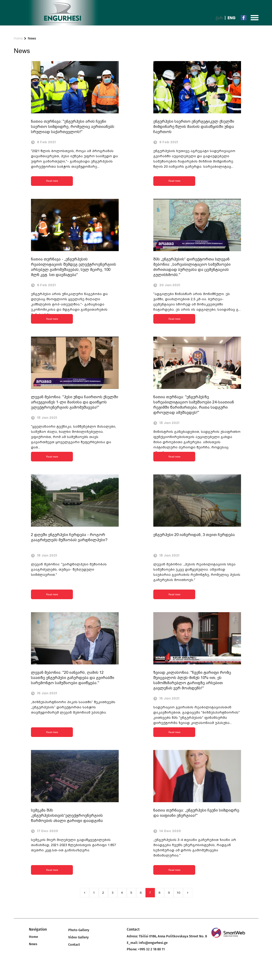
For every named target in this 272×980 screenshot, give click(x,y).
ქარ (219, 18)
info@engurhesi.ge (153, 943)
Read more (52, 181)
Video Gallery (78, 937)
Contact (74, 945)
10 (178, 893)
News (32, 38)
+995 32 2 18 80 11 (151, 949)
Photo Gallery (79, 930)
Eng (232, 18)
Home (18, 38)
